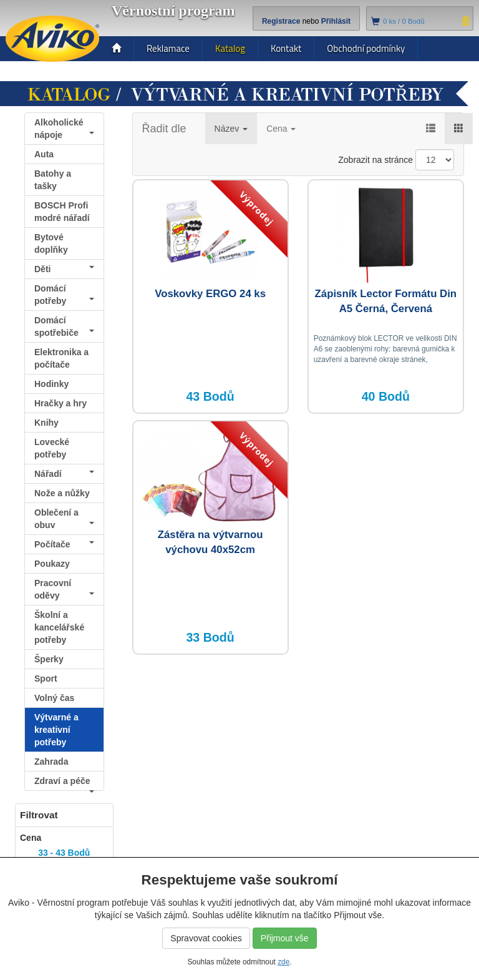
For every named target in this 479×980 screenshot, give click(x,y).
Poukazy (52, 564)
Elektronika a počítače (61, 358)
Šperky (49, 659)
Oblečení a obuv (64, 519)
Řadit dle (164, 129)
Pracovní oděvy (64, 589)
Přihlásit (336, 21)
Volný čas (54, 698)
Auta (44, 154)
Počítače (64, 544)
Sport (46, 679)
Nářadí (64, 474)
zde (283, 962)
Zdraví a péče (64, 783)
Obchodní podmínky (366, 48)
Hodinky (51, 384)
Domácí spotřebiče (64, 326)
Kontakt (286, 48)
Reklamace (168, 48)
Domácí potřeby (64, 295)
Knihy (46, 423)
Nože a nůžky (62, 493)
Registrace (281, 21)
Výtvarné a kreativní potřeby (56, 730)
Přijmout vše (285, 938)
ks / (404, 21)
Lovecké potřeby (52, 448)
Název (231, 129)
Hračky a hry (60, 403)
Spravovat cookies (206, 938)
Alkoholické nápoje (64, 129)
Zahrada (51, 762)
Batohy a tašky (53, 180)
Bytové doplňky (51, 243)
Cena (281, 129)
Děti (64, 269)
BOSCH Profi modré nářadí (62, 212)
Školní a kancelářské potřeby (59, 627)
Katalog (230, 48)
